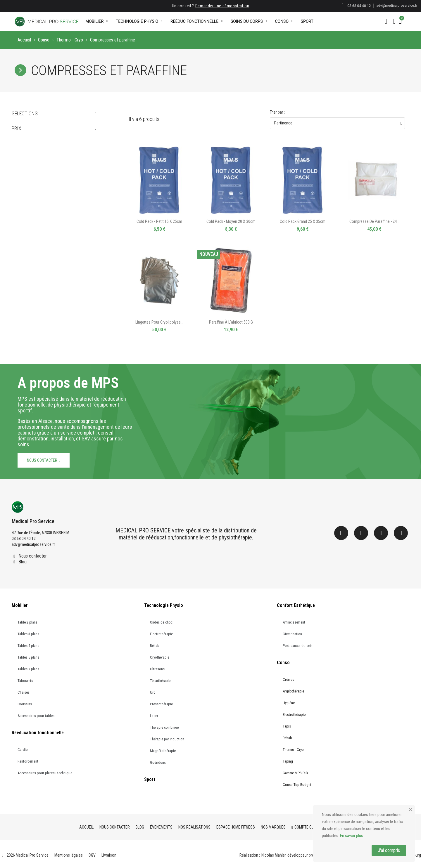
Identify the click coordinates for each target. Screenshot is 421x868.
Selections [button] (25, 114)
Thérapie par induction (167, 739)
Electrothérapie (161, 634)
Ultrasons (157, 669)
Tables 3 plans (28, 634)
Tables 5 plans (28, 657)
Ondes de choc (161, 622)
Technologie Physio (139, 21)
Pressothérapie (161, 704)
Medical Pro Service (33, 521)
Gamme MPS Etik (295, 773)
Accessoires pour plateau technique (45, 773)
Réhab (155, 646)
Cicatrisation (292, 634)
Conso (284, 21)
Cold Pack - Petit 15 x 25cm (159, 221)
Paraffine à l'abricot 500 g (231, 322)
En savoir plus (352, 836)
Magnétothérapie (163, 751)
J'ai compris (389, 850)
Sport (307, 21)
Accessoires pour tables (36, 716)
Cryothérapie (160, 657)
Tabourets (25, 681)
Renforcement (28, 761)
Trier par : (277, 112)
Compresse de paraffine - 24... (374, 221)
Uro (153, 692)
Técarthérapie (160, 681)
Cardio (23, 750)
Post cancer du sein (298, 646)
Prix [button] (17, 129)
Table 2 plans (27, 622)
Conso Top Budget (297, 785)
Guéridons (158, 762)
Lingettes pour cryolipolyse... (159, 322)
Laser (154, 716)
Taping (288, 761)
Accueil (24, 40)
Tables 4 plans (28, 646)
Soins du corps (249, 21)
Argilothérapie (293, 691)
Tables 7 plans (28, 669)
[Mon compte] (395, 21)
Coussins (25, 704)
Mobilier (96, 21)
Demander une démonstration (222, 6)
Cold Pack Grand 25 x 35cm (303, 221)
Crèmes (288, 679)
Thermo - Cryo (70, 40)
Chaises (24, 692)
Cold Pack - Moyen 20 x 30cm (231, 221)
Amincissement (294, 622)
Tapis (287, 726)
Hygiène (289, 703)
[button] (386, 21)
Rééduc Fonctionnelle (196, 21)
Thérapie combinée (164, 727)
